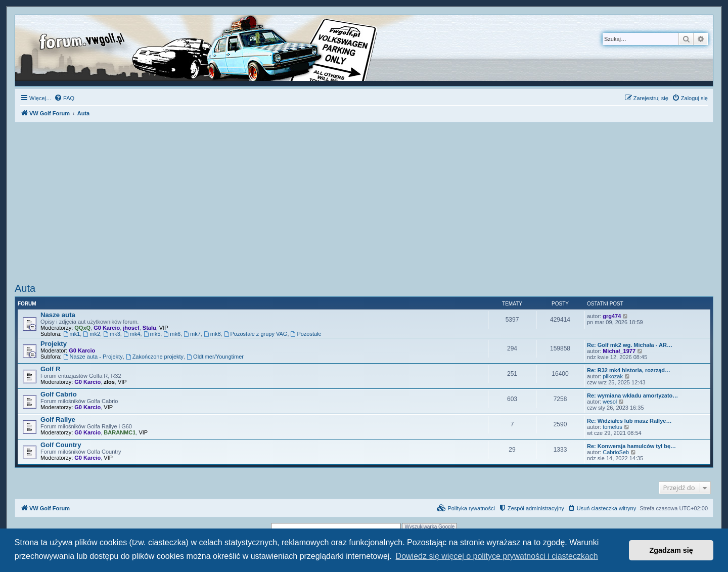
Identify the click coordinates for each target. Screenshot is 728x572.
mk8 (212, 334)
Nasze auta (58, 315)
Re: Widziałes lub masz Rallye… (629, 421)
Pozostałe (306, 334)
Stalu (149, 328)
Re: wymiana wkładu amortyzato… (632, 395)
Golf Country (61, 445)
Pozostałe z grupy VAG (256, 334)
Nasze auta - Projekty (93, 357)
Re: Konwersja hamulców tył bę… (631, 446)
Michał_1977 (619, 351)
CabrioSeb (616, 452)
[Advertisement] (364, 204)
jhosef (131, 328)
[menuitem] (64, 98)
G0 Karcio (107, 328)
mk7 (192, 334)
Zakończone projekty (155, 357)
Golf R (51, 369)
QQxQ (82, 328)
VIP (164, 328)
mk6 (172, 334)
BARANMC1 (120, 432)
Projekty (54, 344)
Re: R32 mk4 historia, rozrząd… (629, 370)
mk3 (112, 334)
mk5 (152, 334)
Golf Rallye (58, 420)
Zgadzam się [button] (671, 550)
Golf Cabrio (59, 394)
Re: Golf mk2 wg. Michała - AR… (630, 345)
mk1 (72, 334)
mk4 (132, 334)
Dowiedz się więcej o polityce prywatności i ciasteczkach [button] (497, 556)
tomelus (612, 427)
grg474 (612, 316)
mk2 (92, 334)
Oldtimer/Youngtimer (215, 357)
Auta (25, 288)
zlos (109, 382)
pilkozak (613, 376)
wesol (610, 402)
